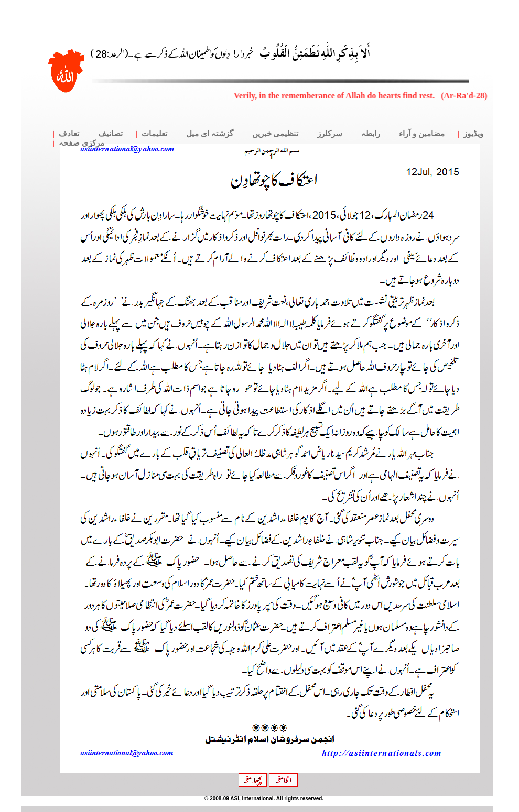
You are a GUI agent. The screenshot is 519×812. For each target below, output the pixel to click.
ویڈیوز (473, 134)
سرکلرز (330, 134)
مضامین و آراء (422, 134)
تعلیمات (154, 134)
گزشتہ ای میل (210, 134)
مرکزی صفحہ (82, 143)
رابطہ (371, 134)
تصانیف (110, 134)
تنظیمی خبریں (275, 134)
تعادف (69, 134)
